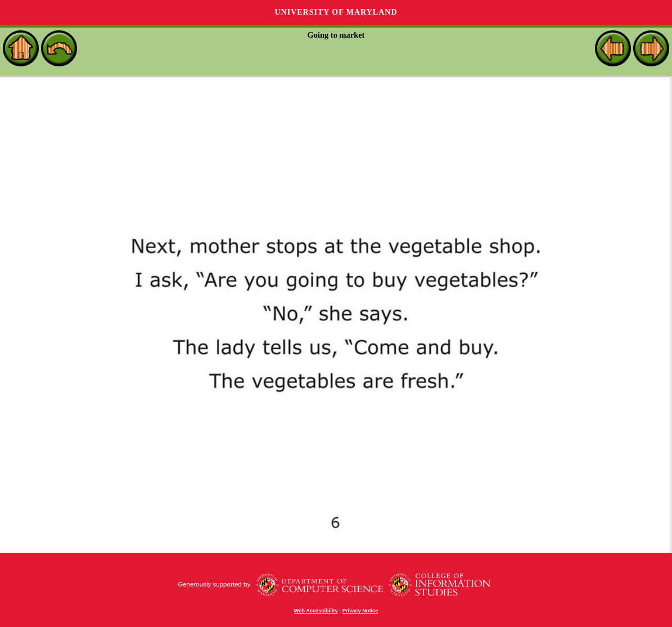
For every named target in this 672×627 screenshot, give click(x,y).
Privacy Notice (360, 611)
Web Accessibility (316, 611)
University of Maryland (336, 12)
